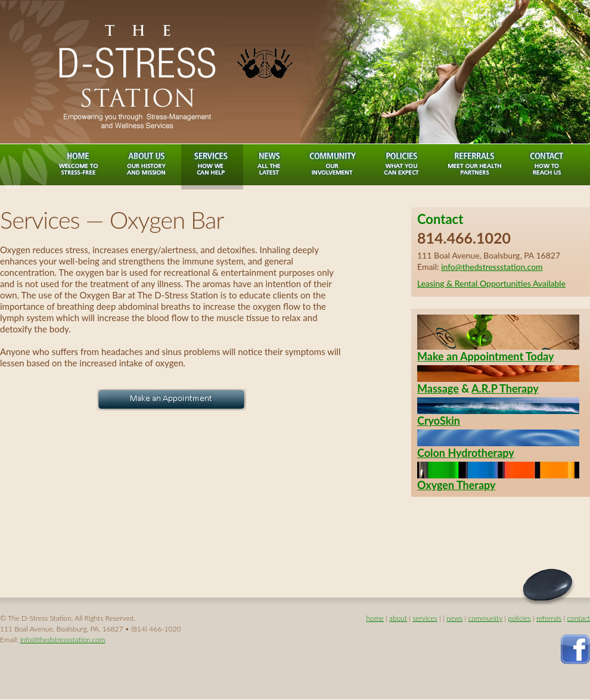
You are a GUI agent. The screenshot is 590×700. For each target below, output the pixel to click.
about (398, 618)
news (454, 618)
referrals (549, 618)
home (375, 618)
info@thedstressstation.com (492, 267)
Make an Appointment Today (485, 356)
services (425, 618)
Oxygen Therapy (456, 485)
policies (519, 618)
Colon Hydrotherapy (466, 453)
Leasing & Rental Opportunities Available (491, 283)
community (485, 618)
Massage (438, 388)
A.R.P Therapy (505, 388)
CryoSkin (439, 421)
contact (579, 618)
